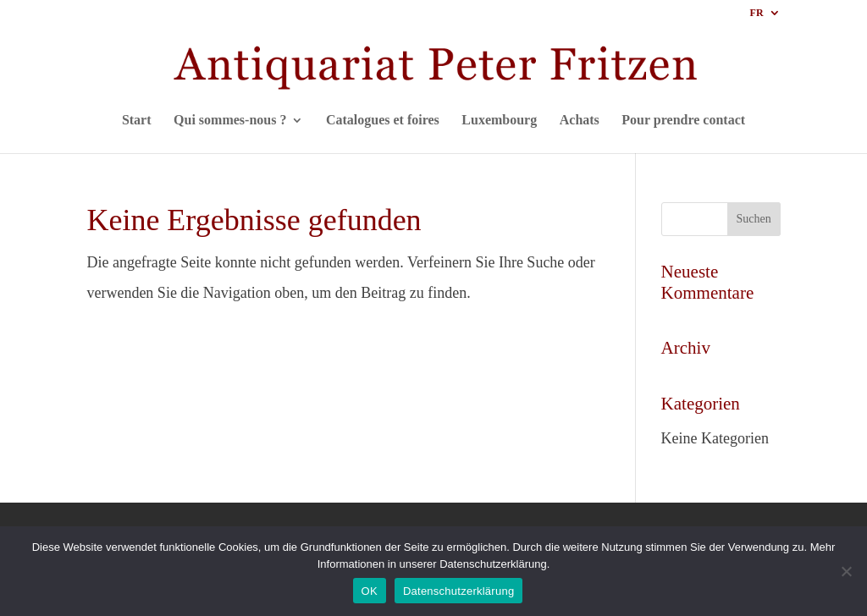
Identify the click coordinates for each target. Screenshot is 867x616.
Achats (580, 121)
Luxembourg (499, 121)
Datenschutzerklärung (458, 591)
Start (137, 121)
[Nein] (846, 571)
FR (757, 13)
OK (370, 591)
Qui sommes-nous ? (230, 121)
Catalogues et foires (383, 121)
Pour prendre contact (683, 121)
